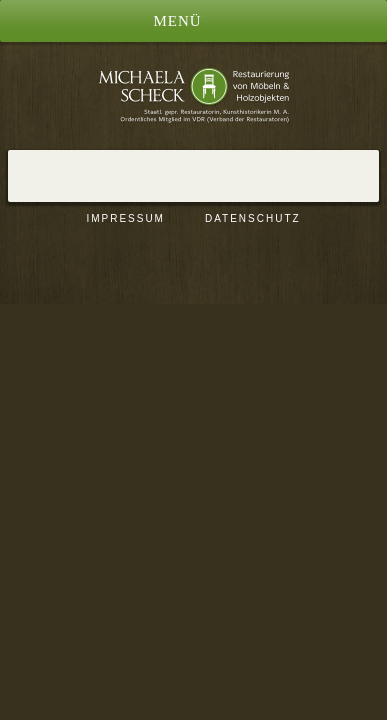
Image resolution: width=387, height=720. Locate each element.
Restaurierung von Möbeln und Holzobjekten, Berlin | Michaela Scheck (194, 95)
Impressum (125, 218)
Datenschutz (253, 218)
